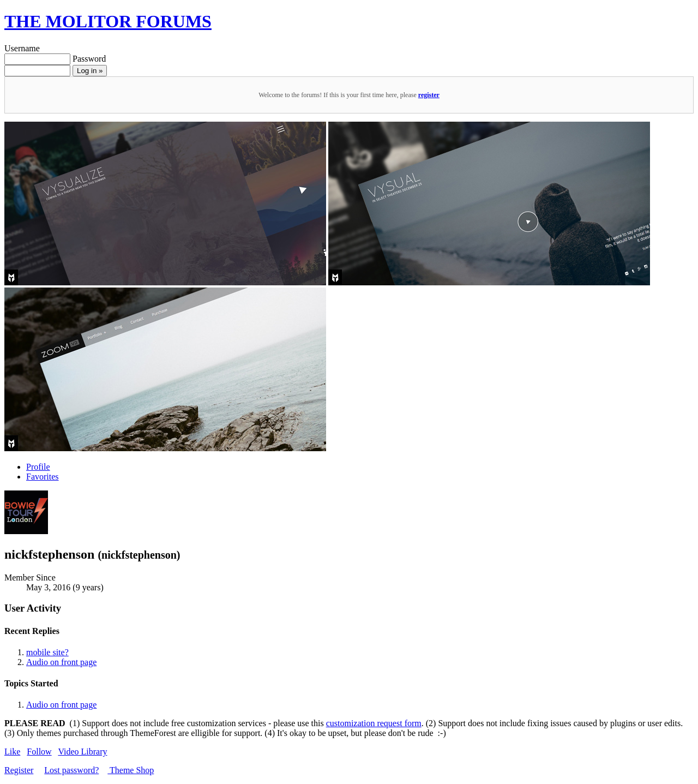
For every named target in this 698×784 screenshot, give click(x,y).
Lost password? (71, 770)
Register (19, 770)
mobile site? (47, 652)
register (429, 95)
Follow (39, 752)
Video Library (82, 752)
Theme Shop (131, 770)
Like (12, 752)
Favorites (43, 477)
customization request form (374, 723)
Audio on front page (61, 662)
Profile (38, 467)
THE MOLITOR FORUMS (108, 21)
